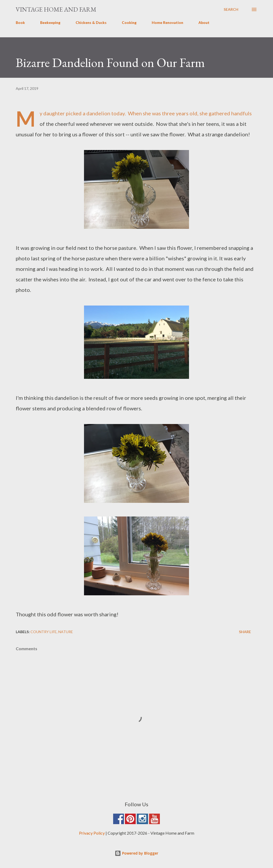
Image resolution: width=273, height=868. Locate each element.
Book (20, 22)
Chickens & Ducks (91, 22)
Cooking (129, 22)
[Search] (231, 9)
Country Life (44, 632)
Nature (66, 632)
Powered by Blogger (136, 853)
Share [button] (245, 632)
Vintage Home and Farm (56, 9)
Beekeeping (50, 22)
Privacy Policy (92, 833)
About (204, 22)
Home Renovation (167, 22)
